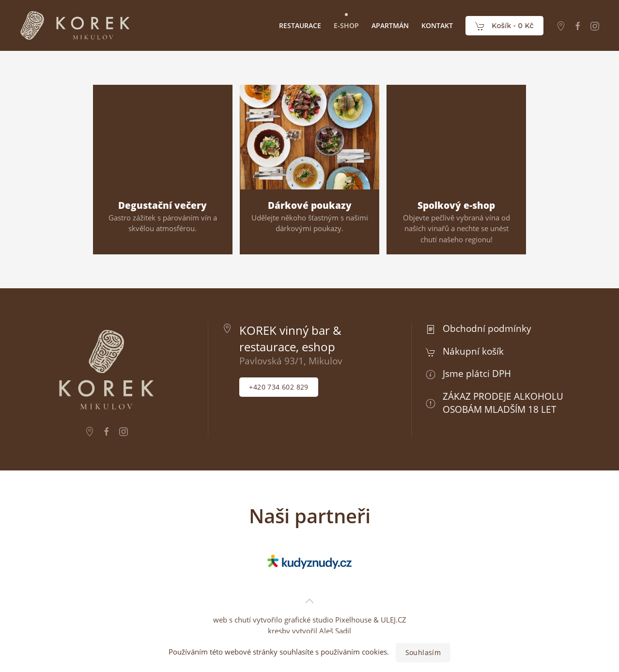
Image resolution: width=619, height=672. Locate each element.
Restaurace (300, 25)
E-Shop (346, 25)
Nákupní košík (473, 351)
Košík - (504, 26)
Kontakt (437, 25)
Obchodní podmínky (487, 328)
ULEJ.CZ (394, 599)
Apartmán (390, 25)
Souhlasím (423, 652)
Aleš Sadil (335, 610)
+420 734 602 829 (279, 387)
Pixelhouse (353, 599)
